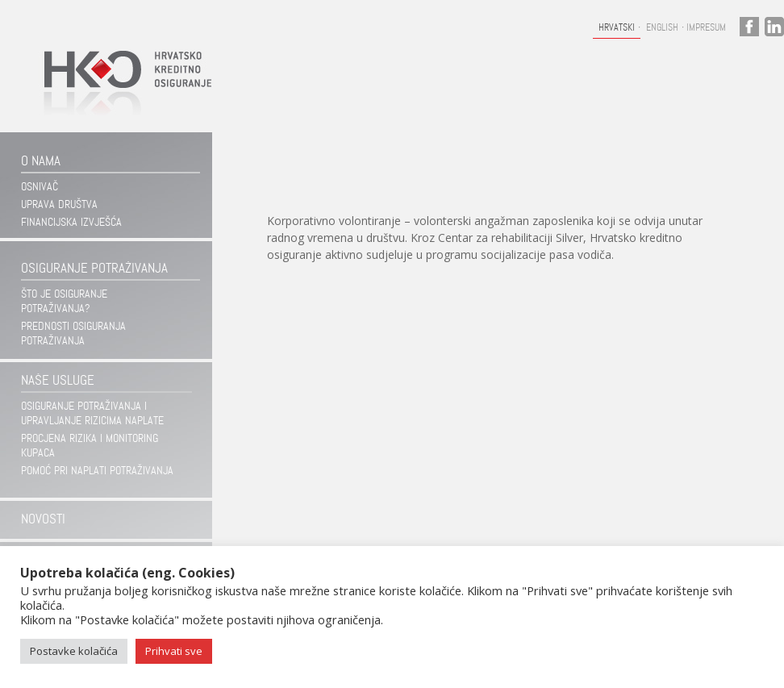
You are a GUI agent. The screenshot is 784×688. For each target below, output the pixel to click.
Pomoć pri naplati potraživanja (97, 470)
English (662, 27)
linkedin (774, 27)
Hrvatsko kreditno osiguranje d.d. (121, 92)
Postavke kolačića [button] (74, 651)
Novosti (43, 519)
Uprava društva (59, 204)
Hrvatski (617, 27)
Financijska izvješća (71, 222)
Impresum (706, 27)
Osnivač (40, 186)
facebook (749, 27)
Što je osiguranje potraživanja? (64, 301)
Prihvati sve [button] (174, 651)
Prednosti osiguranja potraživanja (73, 333)
